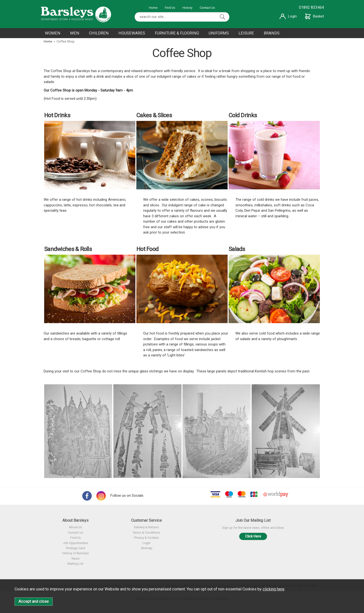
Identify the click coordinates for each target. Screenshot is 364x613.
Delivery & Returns (146, 527)
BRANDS (272, 33)
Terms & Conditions (146, 533)
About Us (75, 527)
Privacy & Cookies (147, 538)
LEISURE (246, 33)
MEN (75, 33)
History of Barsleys (76, 553)
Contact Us (207, 8)
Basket (314, 16)
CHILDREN (99, 33)
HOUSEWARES (132, 33)
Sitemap (147, 548)
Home (153, 8)
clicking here (273, 589)
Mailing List (75, 564)
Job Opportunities (76, 543)
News (76, 558)
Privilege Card (75, 548)
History (187, 8)
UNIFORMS (219, 33)
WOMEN (53, 33)
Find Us (170, 8)
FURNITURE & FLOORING (177, 33)
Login (288, 16)
